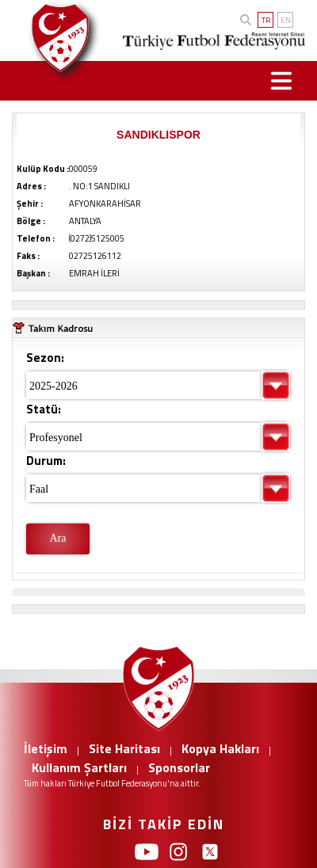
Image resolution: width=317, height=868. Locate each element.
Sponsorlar (179, 767)
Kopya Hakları (220, 748)
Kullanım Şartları (79, 767)
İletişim (46, 748)
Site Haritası (124, 748)
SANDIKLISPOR (158, 135)
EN (286, 20)
